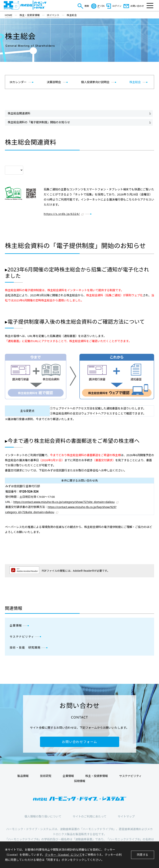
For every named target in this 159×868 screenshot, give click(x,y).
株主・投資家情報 (30, 15)
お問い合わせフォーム (79, 742)
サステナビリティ (22, 637)
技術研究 (46, 776)
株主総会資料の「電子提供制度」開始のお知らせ (39, 122)
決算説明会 (54, 82)
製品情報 (23, 776)
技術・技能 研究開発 (25, 647)
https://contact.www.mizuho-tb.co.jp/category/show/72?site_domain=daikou (64, 502)
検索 (87, 6)
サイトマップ (126, 816)
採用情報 (80, 781)
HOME (9, 15)
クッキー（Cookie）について (64, 855)
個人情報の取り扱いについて (43, 816)
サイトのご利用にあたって (89, 816)
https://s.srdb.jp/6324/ (62, 214)
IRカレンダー (18, 82)
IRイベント (53, 15)
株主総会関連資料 (19, 113)
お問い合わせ (137, 6)
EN (103, 6)
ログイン (117, 6)
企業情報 (16, 625)
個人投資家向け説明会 (95, 82)
